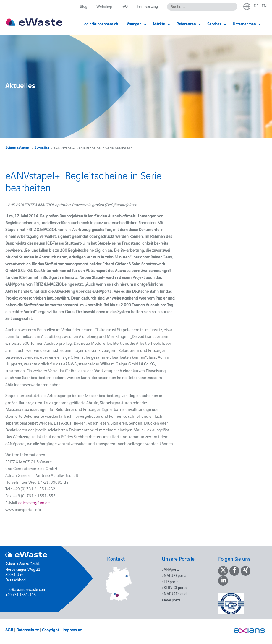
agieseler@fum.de (34, 502)
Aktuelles (42, 148)
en (264, 6)
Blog (84, 6)
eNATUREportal (174, 575)
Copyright (51, 630)
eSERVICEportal (175, 587)
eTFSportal (170, 581)
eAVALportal (171, 600)
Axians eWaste (17, 148)
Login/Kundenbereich (100, 24)
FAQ (124, 6)
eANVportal (171, 569)
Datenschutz (27, 630)
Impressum (72, 630)
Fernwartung (147, 6)
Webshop (104, 6)
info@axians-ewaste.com (26, 589)
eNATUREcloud (174, 593)
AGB (9, 630)
